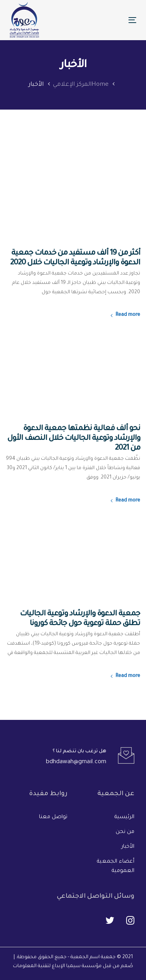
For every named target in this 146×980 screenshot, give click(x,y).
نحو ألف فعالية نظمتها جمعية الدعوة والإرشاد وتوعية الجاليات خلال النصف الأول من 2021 (74, 439)
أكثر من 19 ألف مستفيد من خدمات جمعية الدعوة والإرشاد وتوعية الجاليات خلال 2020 (75, 258)
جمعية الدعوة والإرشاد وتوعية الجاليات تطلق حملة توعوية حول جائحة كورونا (80, 619)
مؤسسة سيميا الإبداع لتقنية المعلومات (57, 966)
